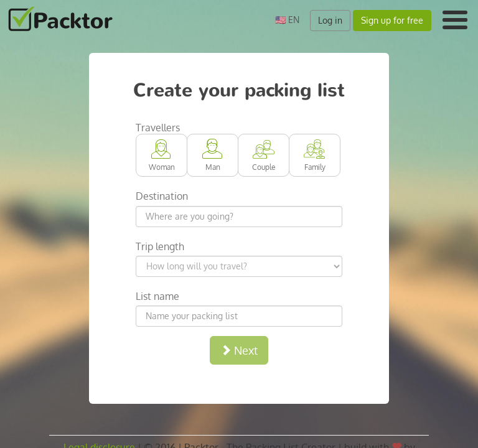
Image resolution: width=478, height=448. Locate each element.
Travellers (158, 128)
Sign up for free (392, 20)
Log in (330, 20)
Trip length (160, 246)
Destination (162, 196)
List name (157, 296)
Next (239, 350)
